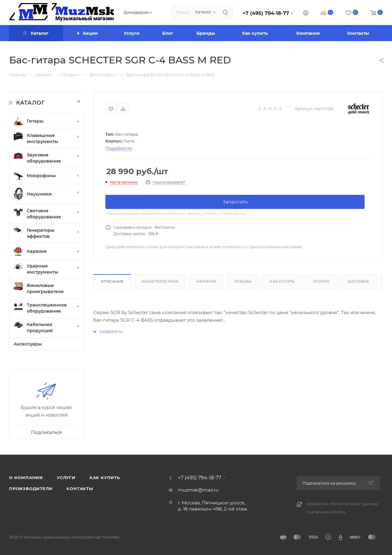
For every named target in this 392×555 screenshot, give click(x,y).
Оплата (321, 281)
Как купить (282, 281)
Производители (31, 489)
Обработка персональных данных (342, 504)
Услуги (66, 478)
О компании (26, 478)
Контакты (80, 489)
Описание (112, 281)
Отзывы (243, 281)
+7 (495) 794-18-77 (266, 13)
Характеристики (160, 281)
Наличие (206, 281)
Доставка (358, 281)
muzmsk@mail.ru (198, 490)
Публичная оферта (326, 512)
